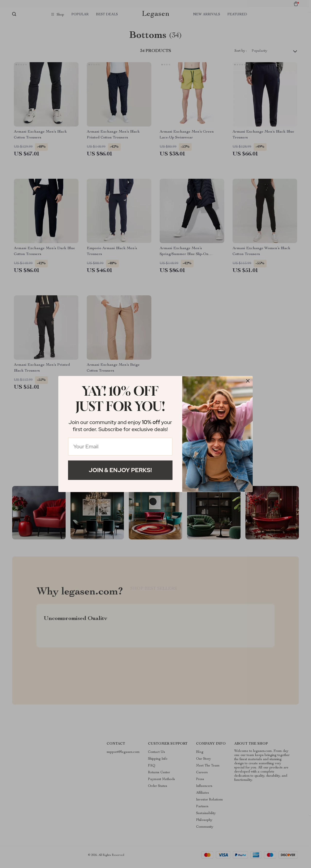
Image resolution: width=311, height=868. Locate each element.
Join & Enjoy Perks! (120, 470)
